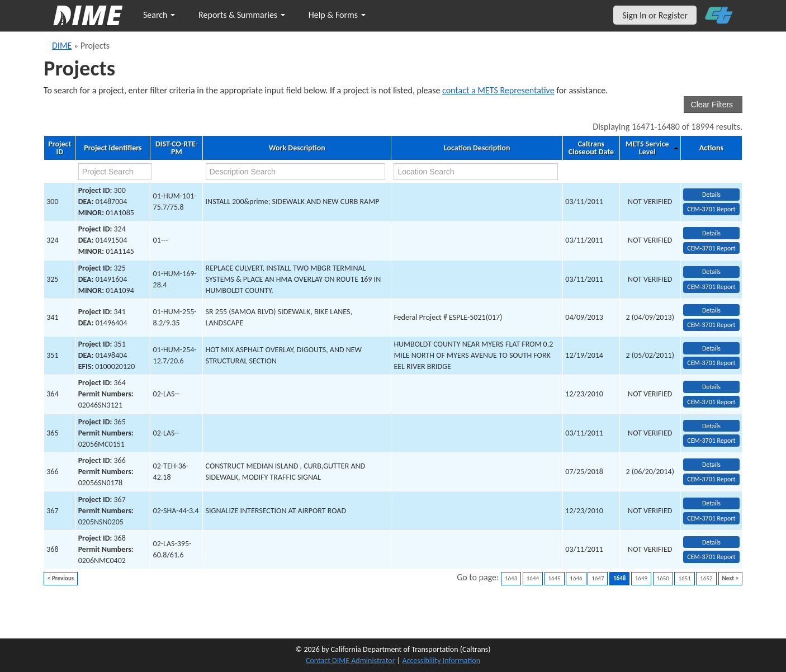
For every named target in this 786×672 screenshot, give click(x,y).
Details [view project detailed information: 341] (711, 310)
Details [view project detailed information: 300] (711, 195)
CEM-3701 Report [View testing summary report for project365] (711, 441)
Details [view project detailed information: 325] (711, 272)
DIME (62, 46)
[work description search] (296, 172)
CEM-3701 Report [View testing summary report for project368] (711, 557)
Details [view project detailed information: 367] (711, 503)
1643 (511, 578)
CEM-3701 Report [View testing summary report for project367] (711, 518)
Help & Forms (337, 15)
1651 (684, 578)
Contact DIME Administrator (351, 661)
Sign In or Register (655, 15)
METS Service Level (647, 148)
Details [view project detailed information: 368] (711, 542)
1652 (706, 578)
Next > (730, 578)
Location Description (477, 148)
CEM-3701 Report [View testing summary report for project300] (711, 209)
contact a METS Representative (498, 90)
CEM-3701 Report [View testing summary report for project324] (711, 248)
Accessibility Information (441, 661)
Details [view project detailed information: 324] (711, 233)
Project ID (60, 148)
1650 (663, 578)
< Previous (61, 578)
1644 (533, 578)
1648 (619, 578)
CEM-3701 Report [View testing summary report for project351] (711, 363)
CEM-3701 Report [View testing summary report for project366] (711, 479)
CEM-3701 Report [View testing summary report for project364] (711, 402)
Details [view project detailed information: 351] (711, 348)
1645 (555, 578)
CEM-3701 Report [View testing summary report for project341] (711, 325)
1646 (576, 578)
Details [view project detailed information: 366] (711, 465)
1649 (641, 578)
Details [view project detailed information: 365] (711, 426)
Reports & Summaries (242, 15)
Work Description (297, 148)
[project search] (115, 172)
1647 (598, 578)
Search (159, 15)
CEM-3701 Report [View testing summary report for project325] (711, 287)
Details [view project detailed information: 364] (711, 387)
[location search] (476, 172)
